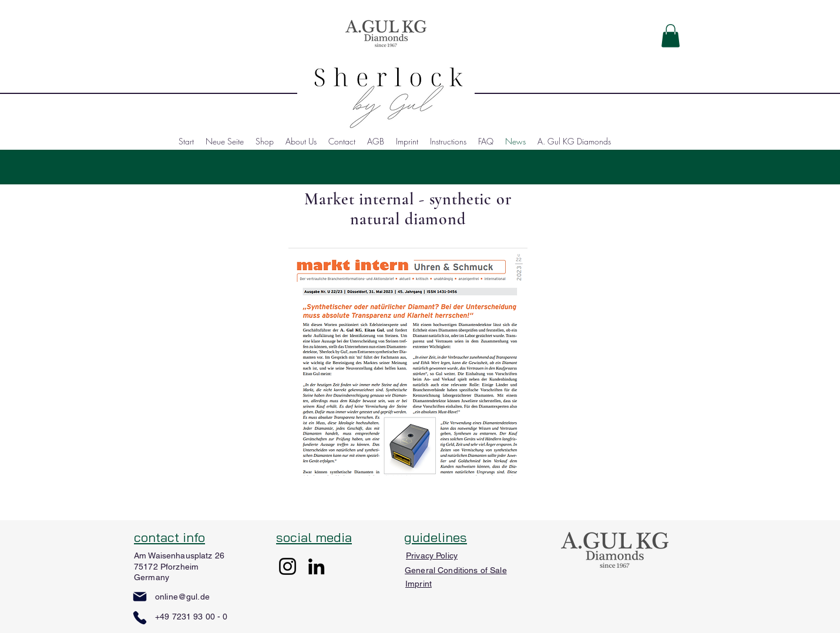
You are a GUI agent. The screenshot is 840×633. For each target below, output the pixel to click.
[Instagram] (288, 566)
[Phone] (140, 618)
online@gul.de (182, 597)
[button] (671, 36)
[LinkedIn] (316, 566)
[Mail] (140, 597)
